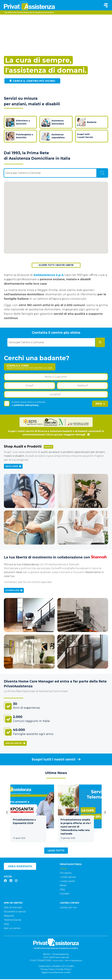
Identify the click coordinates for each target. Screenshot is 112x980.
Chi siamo (66, 874)
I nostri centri (68, 882)
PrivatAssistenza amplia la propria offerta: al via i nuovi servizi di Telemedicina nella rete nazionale (76, 827)
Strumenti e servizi (15, 912)
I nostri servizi (68, 878)
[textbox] (24, 174)
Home (63, 870)
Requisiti (9, 917)
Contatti (65, 895)
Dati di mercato (13, 908)
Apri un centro (15, 744)
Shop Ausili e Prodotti (29, 447)
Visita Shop (13, 467)
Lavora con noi (68, 908)
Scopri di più (14, 591)
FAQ (62, 890)
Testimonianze (13, 921)
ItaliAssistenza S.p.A (49, 276)
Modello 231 (59, 967)
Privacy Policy (48, 970)
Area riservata (20, 867)
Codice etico (45, 967)
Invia (100, 404)
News (63, 886)
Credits (70, 967)
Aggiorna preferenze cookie (56, 973)
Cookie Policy (63, 970)
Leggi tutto (56, 851)
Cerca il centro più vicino (32, 81)
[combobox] (50, 174)
